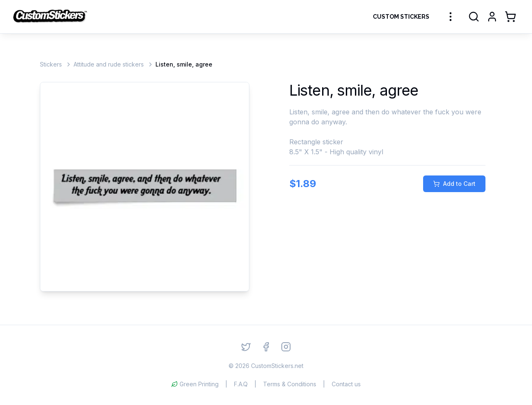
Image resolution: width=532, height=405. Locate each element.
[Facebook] (266, 347)
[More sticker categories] (451, 17)
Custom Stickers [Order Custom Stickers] (401, 17)
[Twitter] (246, 347)
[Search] (474, 17)
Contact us (346, 384)
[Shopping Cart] (510, 17)
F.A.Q (241, 384)
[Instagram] (286, 347)
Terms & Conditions (290, 384)
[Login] (492, 17)
